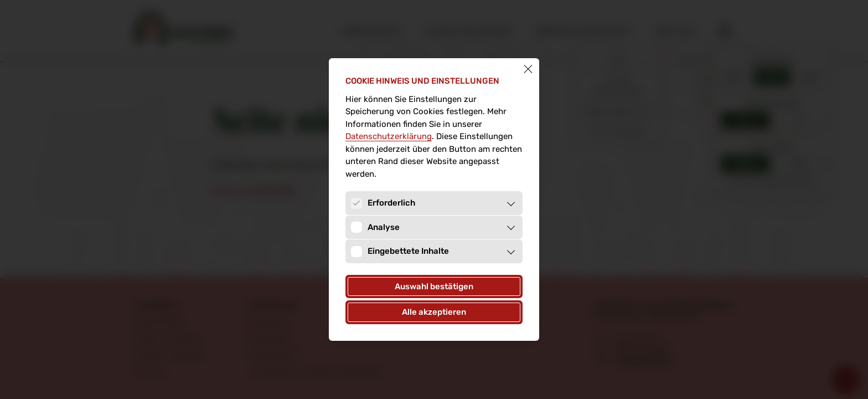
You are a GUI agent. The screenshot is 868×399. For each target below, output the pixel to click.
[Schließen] (528, 69)
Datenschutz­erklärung (389, 136)
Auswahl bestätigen (434, 287)
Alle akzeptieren (434, 312)
